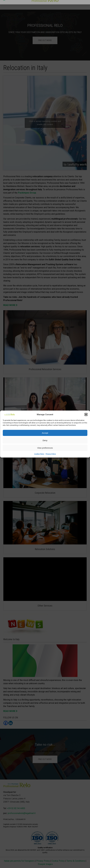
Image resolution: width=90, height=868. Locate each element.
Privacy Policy (51, 454)
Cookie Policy (39, 454)
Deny (45, 440)
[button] (86, 415)
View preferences (45, 448)
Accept (45, 433)
